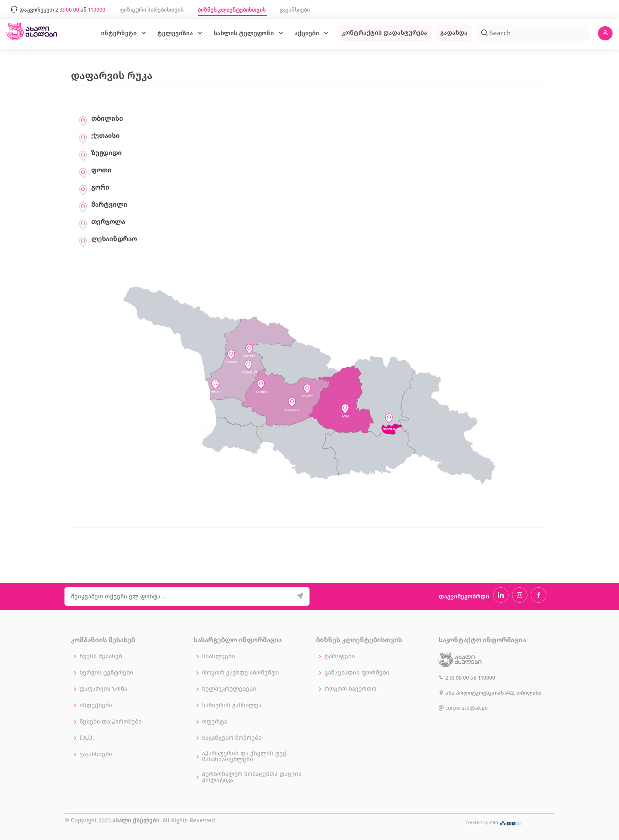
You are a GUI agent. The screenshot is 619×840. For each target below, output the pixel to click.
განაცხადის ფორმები (357, 673)
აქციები (308, 33)
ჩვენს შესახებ (101, 656)
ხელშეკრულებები (229, 689)
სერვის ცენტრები (106, 673)
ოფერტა (215, 722)
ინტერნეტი (120, 33)
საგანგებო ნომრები (232, 738)
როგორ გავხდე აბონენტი (241, 673)
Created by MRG (493, 823)
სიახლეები (219, 656)
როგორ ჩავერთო (351, 689)
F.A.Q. (87, 738)
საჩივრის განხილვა (232, 705)
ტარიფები (340, 656)
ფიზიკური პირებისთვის (152, 10)
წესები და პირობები (111, 722)
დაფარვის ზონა (103, 689)
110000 (487, 678)
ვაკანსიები (295, 10)
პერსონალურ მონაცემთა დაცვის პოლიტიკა (252, 777)
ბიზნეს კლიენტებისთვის (232, 10)
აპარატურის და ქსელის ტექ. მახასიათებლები (245, 757)
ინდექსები (96, 705)
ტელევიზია (176, 33)
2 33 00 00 (454, 678)
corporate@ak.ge (463, 708)
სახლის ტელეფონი (245, 33)
